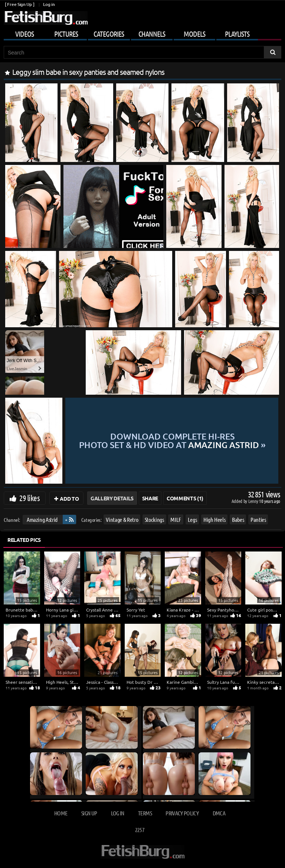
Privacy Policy (182, 813)
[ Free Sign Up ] (19, 4)
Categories (109, 34)
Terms (145, 813)
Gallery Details (112, 498)
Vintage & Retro (122, 519)
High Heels (214, 519)
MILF (176, 519)
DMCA (219, 813)
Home (61, 813)
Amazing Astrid (42, 519)
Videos (24, 34)
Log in (49, 4)
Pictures (66, 34)
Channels (152, 34)
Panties (258, 519)
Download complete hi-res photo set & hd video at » (172, 441)
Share (150, 498)
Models (194, 34)
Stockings (154, 519)
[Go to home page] (46, 18)
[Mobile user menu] (142, 33)
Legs (192, 519)
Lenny (254, 501)
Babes (238, 519)
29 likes (30, 498)
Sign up (89, 813)
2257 (140, 830)
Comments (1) (185, 498)
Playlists (237, 34)
